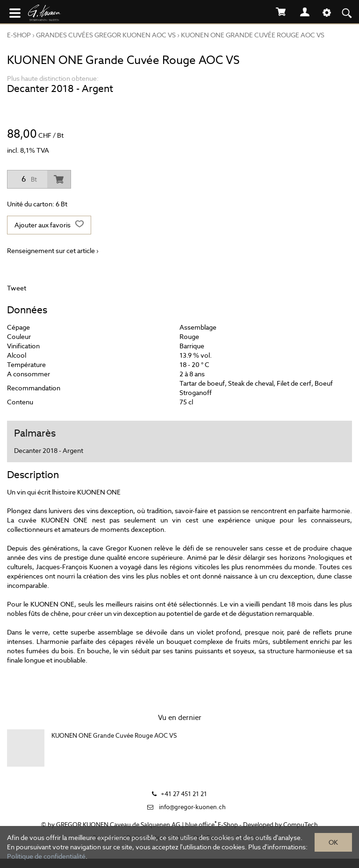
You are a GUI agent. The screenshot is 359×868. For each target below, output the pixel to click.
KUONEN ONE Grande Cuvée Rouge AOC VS (253, 35)
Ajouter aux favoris (49, 225)
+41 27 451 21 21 (184, 794)
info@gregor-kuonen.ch (192, 807)
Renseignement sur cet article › (53, 251)
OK (333, 842)
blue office (201, 825)
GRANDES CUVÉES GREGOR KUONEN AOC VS (106, 35)
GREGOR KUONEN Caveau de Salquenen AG (118, 825)
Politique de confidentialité (46, 856)
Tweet (17, 288)
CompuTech (301, 825)
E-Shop (19, 35)
